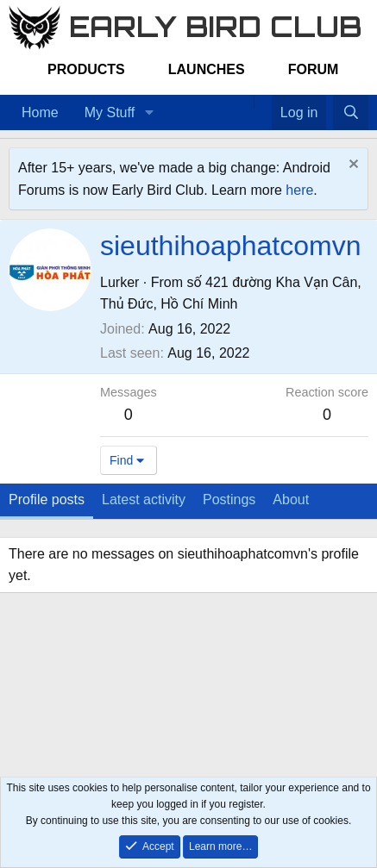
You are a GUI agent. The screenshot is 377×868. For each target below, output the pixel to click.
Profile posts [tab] (47, 500)
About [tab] (291, 500)
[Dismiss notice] (352, 166)
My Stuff (110, 112)
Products (86, 69)
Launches (207, 69)
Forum (314, 69)
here (299, 190)
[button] (149, 113)
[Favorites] (263, 102)
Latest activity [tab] (144, 500)
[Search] (351, 113)
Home (40, 112)
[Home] (245, 102)
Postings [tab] (229, 500)
